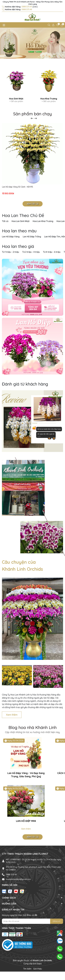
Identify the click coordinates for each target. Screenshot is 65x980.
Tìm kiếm (27, 969)
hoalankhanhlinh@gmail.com (18, 879)
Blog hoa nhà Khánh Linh (33, 727)
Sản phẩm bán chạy (32, 114)
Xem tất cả (33, 204)
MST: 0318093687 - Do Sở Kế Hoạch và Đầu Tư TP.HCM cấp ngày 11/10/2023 (33, 861)
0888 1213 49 (11, 875)
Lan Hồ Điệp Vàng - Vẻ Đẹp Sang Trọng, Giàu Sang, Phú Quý (26, 775)
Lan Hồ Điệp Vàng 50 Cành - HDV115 (18, 187)
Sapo (39, 964)
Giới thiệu (38, 969)
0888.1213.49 (27, 7)
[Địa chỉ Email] (32, 921)
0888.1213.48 (27, 9)
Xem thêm (12, 715)
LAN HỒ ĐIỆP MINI (26, 821)
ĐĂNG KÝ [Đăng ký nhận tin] (57, 921)
